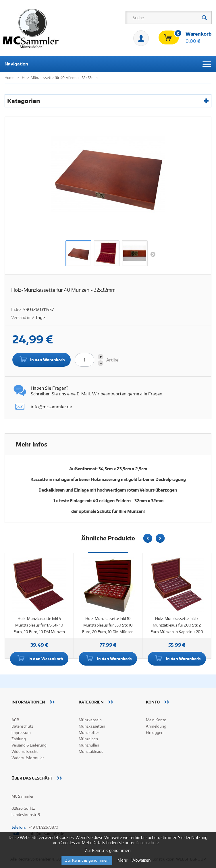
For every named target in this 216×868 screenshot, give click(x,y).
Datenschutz (22, 726)
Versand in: (21, 317)
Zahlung (19, 739)
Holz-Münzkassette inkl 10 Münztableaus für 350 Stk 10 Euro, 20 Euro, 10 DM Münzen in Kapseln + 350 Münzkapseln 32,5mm (108, 632)
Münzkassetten (92, 726)
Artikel (113, 360)
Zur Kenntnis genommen (87, 860)
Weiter (153, 254)
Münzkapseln (90, 720)
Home (9, 78)
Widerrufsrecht (25, 751)
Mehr (123, 860)
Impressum (21, 732)
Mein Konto (141, 38)
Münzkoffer (89, 732)
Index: (17, 309)
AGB (15, 720)
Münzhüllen (89, 745)
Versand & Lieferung (29, 745)
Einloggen (155, 732)
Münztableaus (91, 751)
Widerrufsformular (28, 758)
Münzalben (88, 739)
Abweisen (141, 860)
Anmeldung (156, 726)
